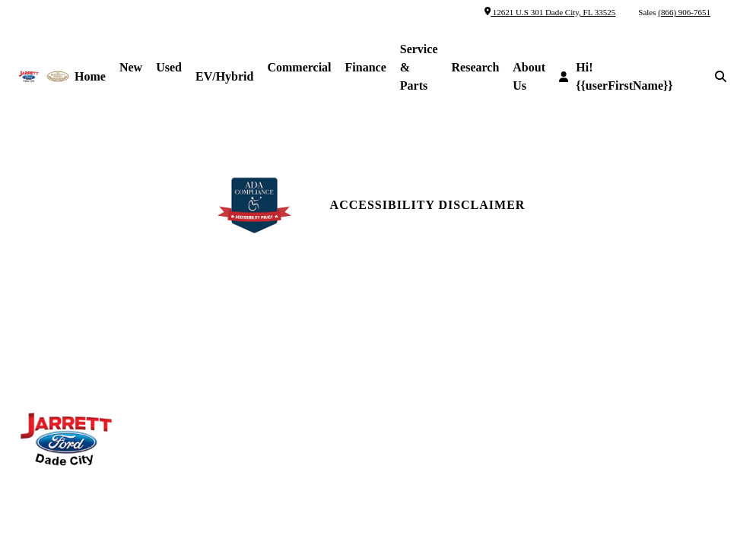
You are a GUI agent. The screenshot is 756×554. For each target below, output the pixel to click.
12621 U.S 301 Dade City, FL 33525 (550, 12)
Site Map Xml (610, 382)
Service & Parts (419, 67)
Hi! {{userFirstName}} (616, 76)
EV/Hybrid (224, 76)
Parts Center (242, 342)
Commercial (299, 67)
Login (589, 437)
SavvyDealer (547, 510)
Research (476, 67)
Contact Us (421, 314)
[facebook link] (580, 321)
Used (169, 67)
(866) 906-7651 (684, 12)
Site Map (597, 355)
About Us (529, 76)
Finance (366, 67)
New (131, 67)
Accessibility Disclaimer (428, 205)
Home (90, 76)
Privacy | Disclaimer (632, 409)
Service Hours (246, 314)
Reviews (412, 342)
